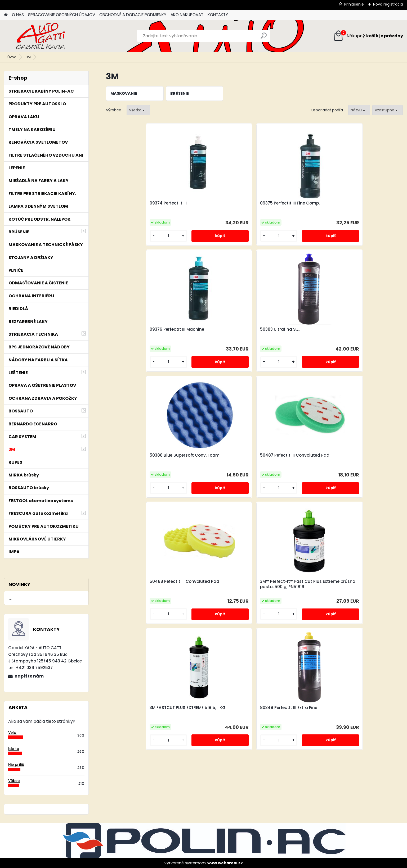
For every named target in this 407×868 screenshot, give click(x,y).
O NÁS (18, 15)
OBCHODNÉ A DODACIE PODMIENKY (133, 15)
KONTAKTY (218, 15)
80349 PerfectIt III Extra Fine (289, 460)
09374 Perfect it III (130, 203)
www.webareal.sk (225, 863)
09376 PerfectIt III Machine (287, 203)
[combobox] (359, 110)
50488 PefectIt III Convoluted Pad (290, 334)
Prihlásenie (354, 4)
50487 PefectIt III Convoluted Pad (216, 334)
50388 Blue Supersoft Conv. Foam (140, 334)
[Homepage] (6, 15)
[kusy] (123, 236)
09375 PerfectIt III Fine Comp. (216, 203)
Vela (12, 733)
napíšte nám (29, 676)
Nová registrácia (388, 4)
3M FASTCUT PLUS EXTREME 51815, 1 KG (213, 462)
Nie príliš (16, 765)
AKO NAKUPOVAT (187, 15)
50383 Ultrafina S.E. (354, 203)
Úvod (12, 57)
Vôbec (14, 781)
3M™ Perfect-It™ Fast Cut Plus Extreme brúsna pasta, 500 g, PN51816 (365, 335)
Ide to (14, 749)
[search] (264, 38)
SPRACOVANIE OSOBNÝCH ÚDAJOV (62, 15)
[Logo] (40, 36)
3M (28, 57)
